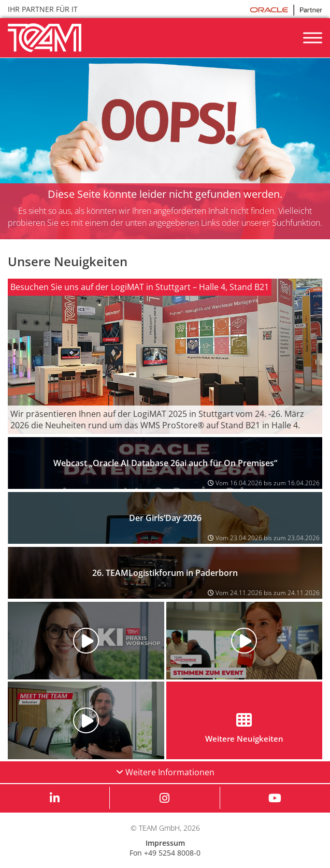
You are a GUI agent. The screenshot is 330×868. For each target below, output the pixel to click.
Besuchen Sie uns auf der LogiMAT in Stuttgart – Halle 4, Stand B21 (140, 287)
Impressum (165, 843)
